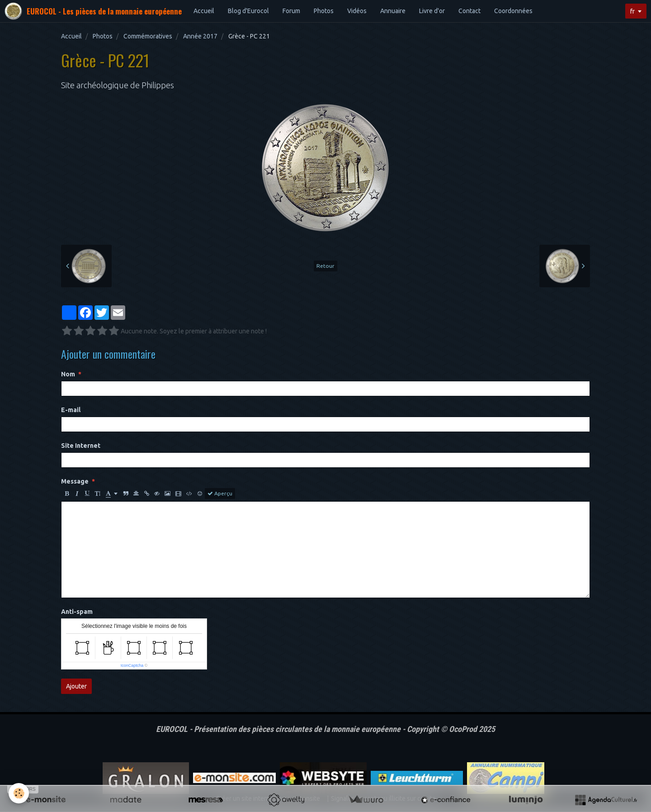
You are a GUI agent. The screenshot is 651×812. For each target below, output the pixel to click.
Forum (291, 11)
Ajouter (76, 686)
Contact (469, 11)
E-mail (71, 410)
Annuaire (393, 11)
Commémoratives (148, 36)
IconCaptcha (132, 665)
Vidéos (357, 11)
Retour (325, 266)
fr (632, 11)
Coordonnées (513, 11)
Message (75, 481)
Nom (68, 374)
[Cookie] (19, 793)
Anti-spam (77, 612)
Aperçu (220, 494)
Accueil (204, 11)
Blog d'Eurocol (248, 11)
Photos (324, 11)
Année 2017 (200, 36)
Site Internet (81, 446)
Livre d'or (432, 11)
